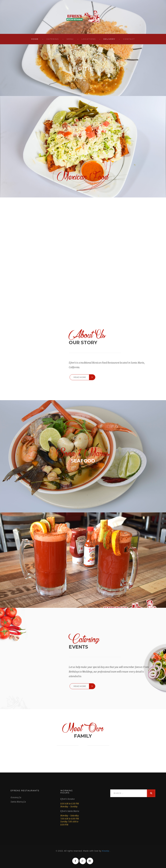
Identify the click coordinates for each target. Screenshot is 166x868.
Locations (89, 39)
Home (35, 39)
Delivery (109, 39)
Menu (70, 39)
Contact (129, 39)
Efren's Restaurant (83, 17)
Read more (80, 377)
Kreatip (106, 851)
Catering (53, 39)
